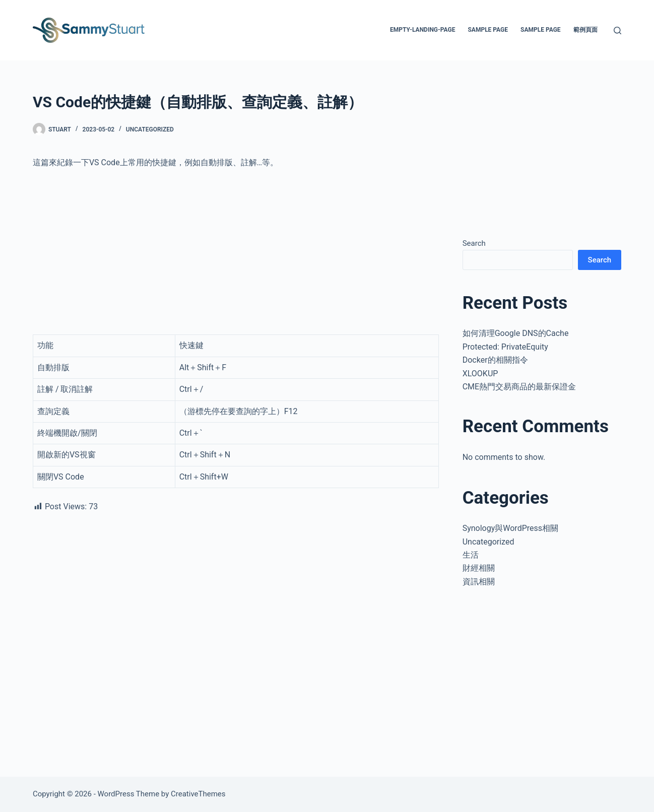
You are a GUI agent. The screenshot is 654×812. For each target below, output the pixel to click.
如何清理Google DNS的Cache (516, 333)
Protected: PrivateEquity (505, 347)
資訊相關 (479, 582)
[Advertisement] (236, 252)
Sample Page (488, 30)
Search (474, 243)
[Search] (617, 30)
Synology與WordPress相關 (510, 528)
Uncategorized (150, 129)
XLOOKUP (480, 374)
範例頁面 (585, 30)
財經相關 (479, 568)
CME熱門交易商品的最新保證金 (519, 387)
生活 (471, 555)
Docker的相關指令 (495, 360)
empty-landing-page (422, 30)
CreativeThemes (198, 794)
